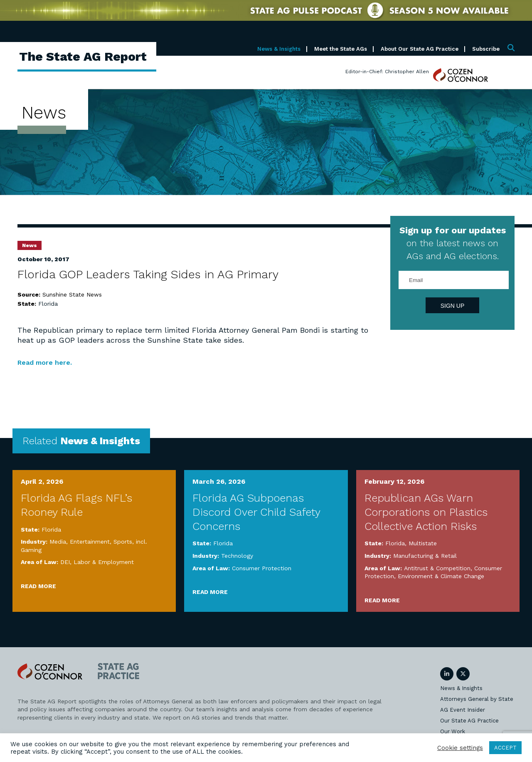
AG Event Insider (463, 709)
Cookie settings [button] (460, 748)
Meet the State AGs (341, 49)
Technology (237, 556)
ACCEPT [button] (505, 748)
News (30, 245)
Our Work (453, 731)
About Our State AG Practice (420, 49)
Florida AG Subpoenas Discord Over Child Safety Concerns (256, 512)
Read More (38, 586)
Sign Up (453, 306)
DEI (65, 562)
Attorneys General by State (477, 699)
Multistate (423, 543)
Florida (48, 304)
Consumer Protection (262, 568)
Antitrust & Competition (437, 568)
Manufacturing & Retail (425, 556)
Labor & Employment (104, 562)
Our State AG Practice (469, 720)
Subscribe (486, 49)
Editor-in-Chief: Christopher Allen (387, 72)
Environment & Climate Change (441, 576)
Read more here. (48, 362)
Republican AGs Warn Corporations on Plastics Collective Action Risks (426, 512)
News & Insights (279, 49)
